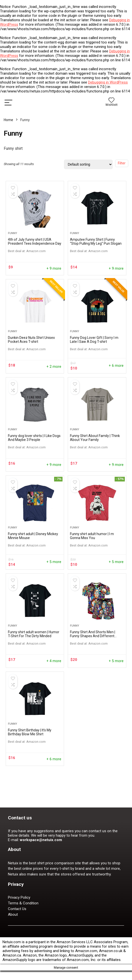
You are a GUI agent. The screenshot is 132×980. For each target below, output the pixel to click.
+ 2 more (54, 379)
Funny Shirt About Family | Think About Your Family (95, 456)
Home (8, 120)
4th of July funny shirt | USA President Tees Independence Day (35, 248)
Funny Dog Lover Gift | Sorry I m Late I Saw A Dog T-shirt (94, 352)
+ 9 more (54, 275)
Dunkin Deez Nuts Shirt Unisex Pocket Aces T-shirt (31, 352)
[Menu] (8, 102)
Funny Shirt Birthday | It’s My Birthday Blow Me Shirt (30, 769)
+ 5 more (54, 587)
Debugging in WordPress (108, 82)
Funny (13, 239)
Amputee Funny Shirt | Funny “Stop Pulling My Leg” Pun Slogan (96, 248)
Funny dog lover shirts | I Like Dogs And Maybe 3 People (34, 456)
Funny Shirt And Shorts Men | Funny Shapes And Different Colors (93, 667)
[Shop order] (88, 164)
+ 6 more (116, 378)
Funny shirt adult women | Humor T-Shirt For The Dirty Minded (34, 665)
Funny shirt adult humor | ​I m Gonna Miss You (92, 561)
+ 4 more (54, 692)
